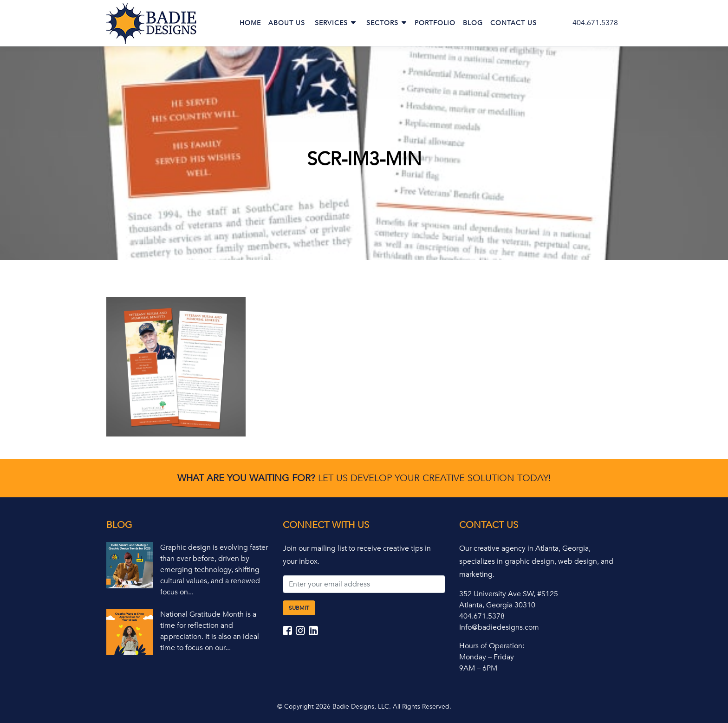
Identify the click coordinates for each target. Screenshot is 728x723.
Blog (473, 23)
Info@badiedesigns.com (499, 627)
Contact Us (513, 23)
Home (250, 23)
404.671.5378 (595, 23)
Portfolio (435, 23)
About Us (287, 23)
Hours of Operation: (492, 646)
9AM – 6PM (478, 668)
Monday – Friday (487, 657)
